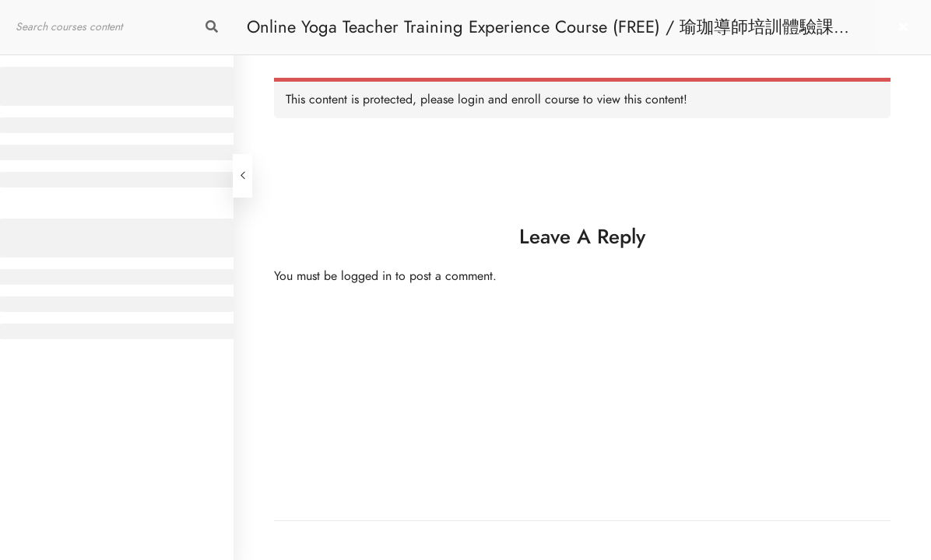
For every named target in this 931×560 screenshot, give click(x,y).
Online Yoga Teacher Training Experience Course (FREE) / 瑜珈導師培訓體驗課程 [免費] (549, 35)
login (471, 100)
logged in (366, 276)
